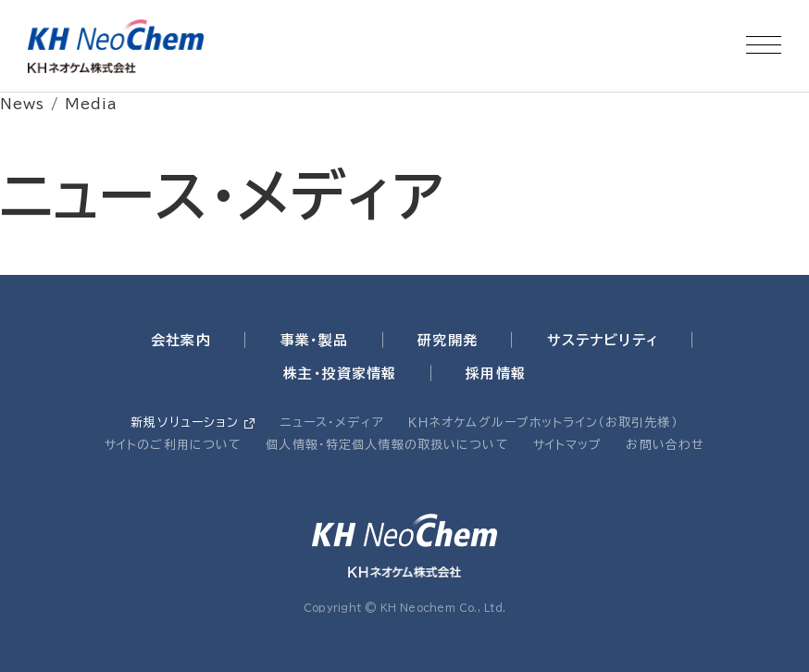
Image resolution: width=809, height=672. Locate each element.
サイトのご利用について (173, 445)
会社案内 (181, 340)
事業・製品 (315, 340)
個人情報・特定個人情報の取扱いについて (387, 445)
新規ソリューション (185, 423)
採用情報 (496, 373)
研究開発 (448, 340)
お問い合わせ (665, 445)
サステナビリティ (603, 340)
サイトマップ (568, 445)
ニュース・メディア (332, 423)
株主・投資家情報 (340, 373)
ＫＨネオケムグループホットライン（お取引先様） (543, 423)
